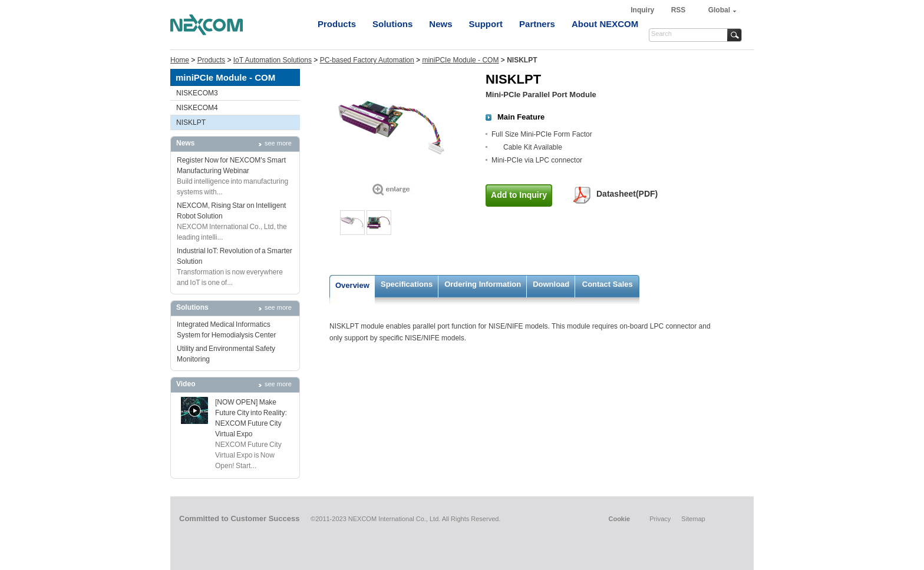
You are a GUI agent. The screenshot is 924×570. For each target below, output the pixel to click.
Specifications (407, 284)
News (440, 24)
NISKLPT (191, 122)
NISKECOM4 (197, 108)
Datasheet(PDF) (627, 194)
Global (719, 10)
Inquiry (643, 10)
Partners (537, 24)
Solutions (392, 24)
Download (551, 284)
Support (486, 24)
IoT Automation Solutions (273, 60)
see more (278, 143)
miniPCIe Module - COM (460, 60)
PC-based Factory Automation (367, 60)
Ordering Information (483, 284)
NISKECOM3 (197, 93)
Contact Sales (608, 284)
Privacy (660, 519)
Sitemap (693, 519)
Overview (352, 285)
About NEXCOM (605, 24)
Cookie (619, 519)
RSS (679, 10)
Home (180, 60)
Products (337, 24)
